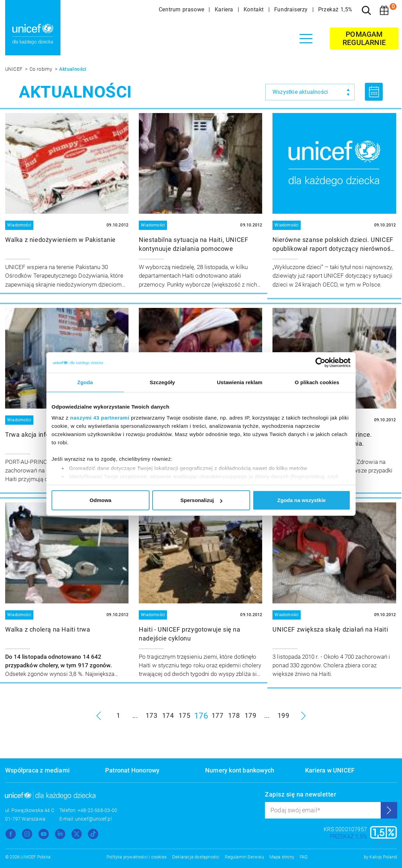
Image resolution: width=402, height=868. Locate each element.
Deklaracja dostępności (196, 857)
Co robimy (42, 69)
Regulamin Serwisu (244, 857)
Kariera (225, 9)
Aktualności (73, 69)
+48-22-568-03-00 (97, 810)
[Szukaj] (366, 10)
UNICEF (14, 69)
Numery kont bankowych (240, 770)
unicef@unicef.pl (93, 819)
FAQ (304, 857)
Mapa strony (282, 857)
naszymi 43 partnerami (100, 418)
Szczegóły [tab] (162, 382)
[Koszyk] (384, 10)
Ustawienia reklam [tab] (240, 382)
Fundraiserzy (292, 9)
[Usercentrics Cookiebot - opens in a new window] (320, 363)
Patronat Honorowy (132, 770)
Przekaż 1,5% (335, 9)
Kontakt (255, 9)
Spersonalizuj (201, 500)
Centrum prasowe (182, 9)
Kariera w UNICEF (330, 770)
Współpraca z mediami (37, 770)
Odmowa (100, 500)
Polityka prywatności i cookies (137, 857)
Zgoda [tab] (85, 382)
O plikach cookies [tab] (317, 382)
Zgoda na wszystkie (301, 500)
